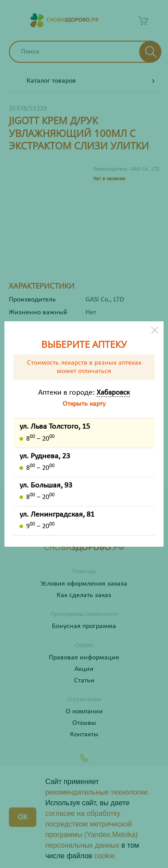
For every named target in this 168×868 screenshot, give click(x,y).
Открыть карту (84, 404)
